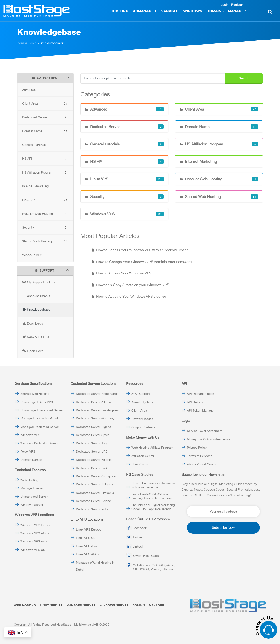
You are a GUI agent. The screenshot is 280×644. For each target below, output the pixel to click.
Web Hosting (29, 480)
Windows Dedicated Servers (40, 443)
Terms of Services (200, 456)
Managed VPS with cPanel (39, 418)
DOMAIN (139, 605)
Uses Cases (140, 464)
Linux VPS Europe (89, 529)
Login (225, 5)
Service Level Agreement (205, 431)
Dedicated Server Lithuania (95, 493)
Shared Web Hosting (35, 394)
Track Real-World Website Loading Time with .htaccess (152, 496)
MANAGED (170, 11)
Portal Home (27, 43)
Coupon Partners (143, 427)
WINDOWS (193, 11)
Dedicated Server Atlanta (93, 402)
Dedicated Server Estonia (94, 460)
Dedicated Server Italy (91, 443)
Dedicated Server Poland (93, 501)
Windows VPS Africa (35, 533)
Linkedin (139, 546)
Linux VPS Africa (88, 554)
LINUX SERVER (51, 605)
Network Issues (142, 419)
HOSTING (120, 11)
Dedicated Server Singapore (96, 476)
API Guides (195, 402)
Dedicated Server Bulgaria (94, 484)
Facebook (140, 528)
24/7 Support (141, 394)
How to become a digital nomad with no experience (154, 485)
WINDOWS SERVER (114, 605)
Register (237, 5)
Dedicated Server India (92, 509)
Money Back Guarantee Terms (209, 439)
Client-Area (139, 410)
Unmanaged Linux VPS (37, 402)
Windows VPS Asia (34, 541)
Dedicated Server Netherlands (97, 394)
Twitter (137, 537)
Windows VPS (30, 435)
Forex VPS (28, 451)
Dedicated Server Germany (95, 418)
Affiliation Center (143, 456)
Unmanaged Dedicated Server (42, 410)
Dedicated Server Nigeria (94, 427)
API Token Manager (201, 410)
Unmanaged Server (34, 497)
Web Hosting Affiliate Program (152, 448)
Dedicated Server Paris (92, 468)
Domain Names (31, 460)
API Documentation (200, 394)
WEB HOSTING (25, 605)
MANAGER (237, 11)
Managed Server (32, 488)
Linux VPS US (86, 538)
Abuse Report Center (202, 464)
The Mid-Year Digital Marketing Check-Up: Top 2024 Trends (153, 507)
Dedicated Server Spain (93, 435)
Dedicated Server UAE (92, 451)
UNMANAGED (144, 11)
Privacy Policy (197, 448)
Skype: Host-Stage (146, 556)
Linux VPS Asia (86, 546)
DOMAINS (215, 11)
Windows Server (32, 505)
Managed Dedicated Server (40, 427)
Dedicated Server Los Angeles (97, 410)
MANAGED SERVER (81, 605)
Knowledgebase (143, 402)
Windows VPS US (33, 550)
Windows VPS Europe (36, 525)
